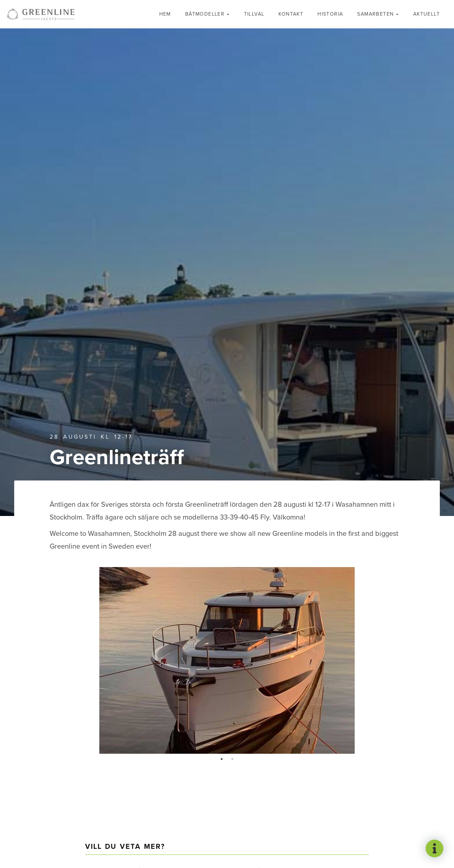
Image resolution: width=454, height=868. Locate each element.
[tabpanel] (227, 660)
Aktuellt (427, 14)
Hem (165, 14)
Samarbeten (375, 14)
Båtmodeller (205, 14)
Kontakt (291, 14)
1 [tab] (222, 759)
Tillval (254, 14)
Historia (330, 14)
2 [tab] (232, 759)
